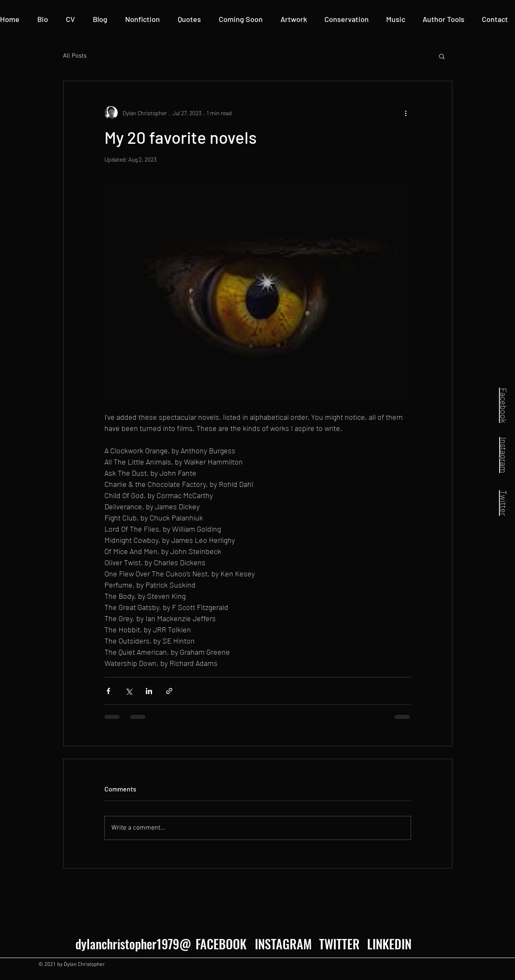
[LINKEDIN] (389, 944)
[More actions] (406, 113)
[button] (444, 19)
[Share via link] (169, 691)
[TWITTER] (339, 944)
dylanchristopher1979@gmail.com (158, 944)
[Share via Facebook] (108, 691)
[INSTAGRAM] (282, 944)
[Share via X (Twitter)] (129, 691)
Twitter (504, 503)
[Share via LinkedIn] (149, 691)
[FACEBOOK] (221, 944)
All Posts (75, 56)
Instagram (504, 455)
